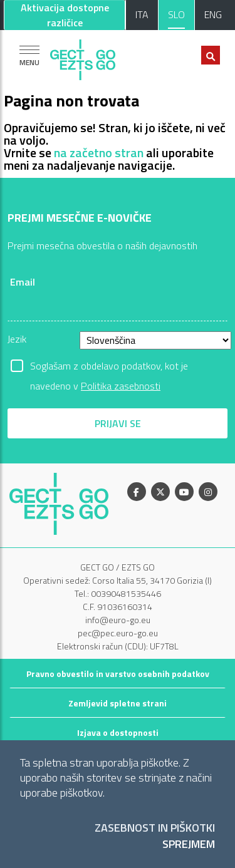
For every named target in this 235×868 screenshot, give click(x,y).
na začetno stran (99, 152)
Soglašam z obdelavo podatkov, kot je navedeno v (109, 367)
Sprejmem (189, 845)
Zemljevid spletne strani (118, 703)
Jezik (17, 339)
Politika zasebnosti (121, 386)
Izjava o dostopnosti (118, 732)
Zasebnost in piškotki (155, 828)
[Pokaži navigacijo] (29, 55)
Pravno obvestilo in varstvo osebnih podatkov (118, 674)
